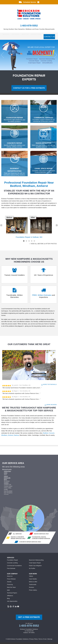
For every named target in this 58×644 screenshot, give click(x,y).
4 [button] (32, 242)
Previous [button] (4, 56)
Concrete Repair (34, 62)
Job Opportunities (12, 603)
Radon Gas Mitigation (35, 567)
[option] (29, 56)
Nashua (16, 437)
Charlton (6, 484)
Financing (10, 586)
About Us (29, 35)
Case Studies (33, 580)
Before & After (33, 583)
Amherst (11, 437)
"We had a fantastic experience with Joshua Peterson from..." (21, 395)
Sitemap (50, 640)
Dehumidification (47, 64)
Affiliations (10, 597)
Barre (5, 481)
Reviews (32, 589)
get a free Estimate (29, 619)
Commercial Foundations (14, 567)
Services (6, 35)
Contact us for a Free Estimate (29, 89)
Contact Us (7, 39)
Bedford (46, 434)
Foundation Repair (32, 60)
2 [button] (26, 242)
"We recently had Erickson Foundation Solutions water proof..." (22, 389)
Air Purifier (32, 570)
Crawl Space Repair (34, 64)
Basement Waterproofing (47, 60)
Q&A (8, 591)
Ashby (6, 474)
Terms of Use (42, 640)
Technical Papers (12, 594)
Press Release (11, 580)
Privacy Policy (33, 640)
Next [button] (54, 56)
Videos (31, 577)
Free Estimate (11, 570)
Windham (4, 437)
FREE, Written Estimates (42, 297)
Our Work (18, 35)
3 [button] (29, 242)
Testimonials (33, 586)
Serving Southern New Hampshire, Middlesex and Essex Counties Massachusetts (29, 29)
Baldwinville (7, 479)
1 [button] (24, 242)
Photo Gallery (33, 591)
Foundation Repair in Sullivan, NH (29, 239)
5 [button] (34, 242)
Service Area (42, 35)
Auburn (6, 478)
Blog (8, 600)
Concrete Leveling (46, 62)
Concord (51, 434)
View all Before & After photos (43, 245)
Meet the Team (11, 589)
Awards (9, 583)
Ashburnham (7, 473)
